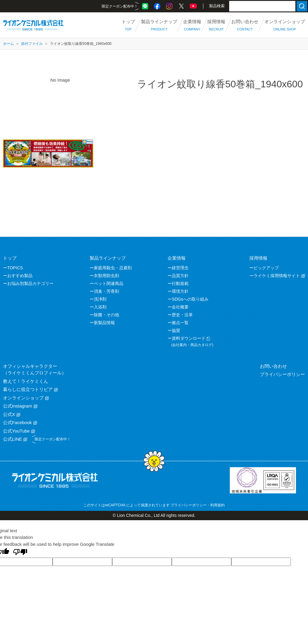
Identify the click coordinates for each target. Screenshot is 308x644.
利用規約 (217, 505)
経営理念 (180, 268)
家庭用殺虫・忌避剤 (113, 268)
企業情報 (177, 258)
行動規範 (180, 283)
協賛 (176, 330)
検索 (302, 6)
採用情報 (258, 258)
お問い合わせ (273, 366)
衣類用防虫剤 (106, 276)
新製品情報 (104, 323)
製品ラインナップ (108, 258)
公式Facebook (17, 422)
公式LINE (12, 439)
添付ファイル (32, 44)
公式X (9, 414)
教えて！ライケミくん (26, 381)
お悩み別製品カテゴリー (30, 283)
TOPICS (15, 268)
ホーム (8, 44)
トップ (10, 258)
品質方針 (180, 276)
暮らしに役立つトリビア (28, 389)
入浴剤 (100, 307)
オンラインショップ (23, 398)
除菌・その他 (106, 315)
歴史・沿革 (182, 315)
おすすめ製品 (20, 276)
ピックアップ (266, 268)
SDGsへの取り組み (190, 299)
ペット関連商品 (109, 283)
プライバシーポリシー (282, 374)
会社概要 (180, 307)
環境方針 (180, 291)
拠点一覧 (180, 323)
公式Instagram (18, 406)
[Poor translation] (20, 553)
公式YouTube (16, 431)
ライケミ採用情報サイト (277, 276)
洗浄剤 (100, 299)
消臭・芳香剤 (106, 291)
